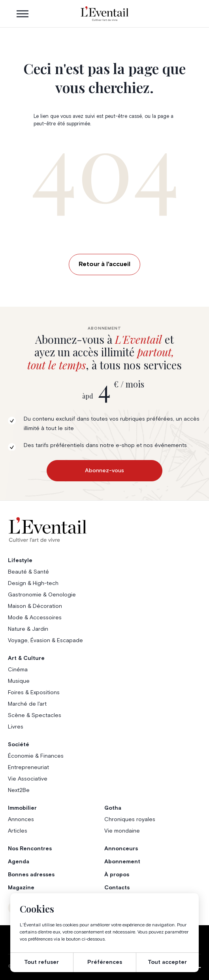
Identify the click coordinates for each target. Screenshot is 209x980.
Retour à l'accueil (104, 264)
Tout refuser (41, 962)
